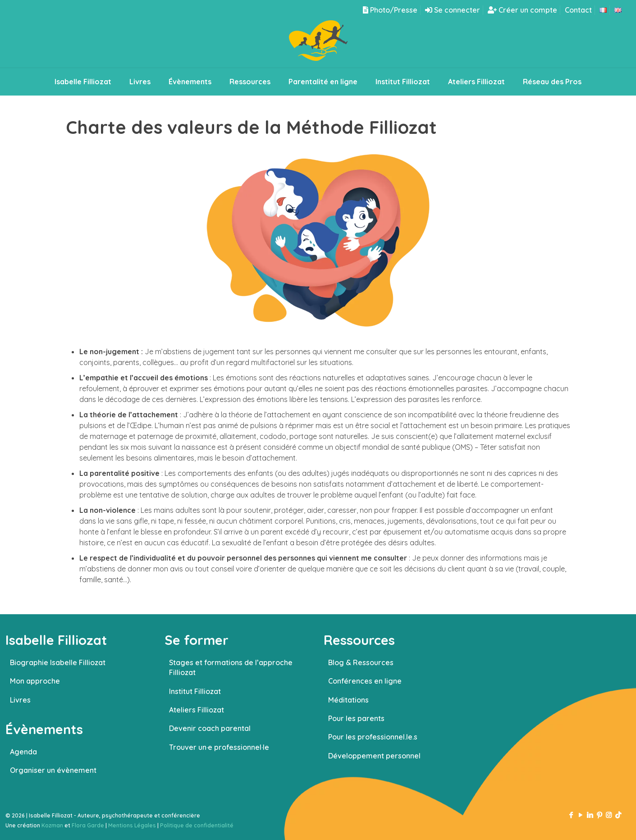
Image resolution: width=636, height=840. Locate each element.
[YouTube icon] (580, 815)
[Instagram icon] (609, 815)
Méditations (348, 700)
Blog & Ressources (361, 662)
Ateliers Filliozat (197, 710)
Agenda (23, 752)
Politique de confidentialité (197, 825)
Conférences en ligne (365, 681)
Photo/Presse (390, 10)
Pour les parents (356, 718)
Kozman (52, 825)
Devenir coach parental (210, 728)
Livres (20, 700)
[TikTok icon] (618, 815)
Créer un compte (522, 10)
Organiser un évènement (53, 770)
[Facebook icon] (571, 815)
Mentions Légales (132, 825)
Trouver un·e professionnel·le (219, 747)
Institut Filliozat (195, 691)
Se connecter (453, 10)
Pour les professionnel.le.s (373, 737)
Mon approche (35, 681)
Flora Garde (88, 825)
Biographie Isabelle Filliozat (58, 662)
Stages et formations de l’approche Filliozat (231, 667)
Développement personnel (374, 756)
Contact (578, 10)
